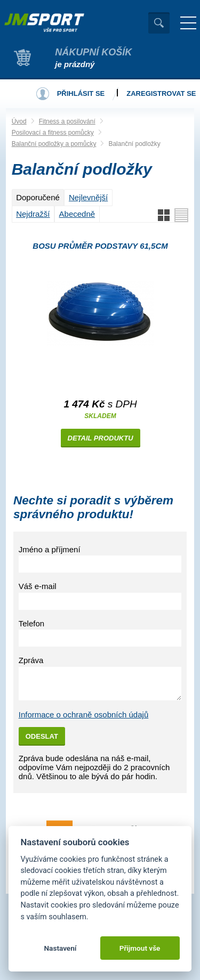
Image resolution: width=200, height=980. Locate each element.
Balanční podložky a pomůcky (54, 144)
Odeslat (42, 736)
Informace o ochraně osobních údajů (84, 714)
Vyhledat (159, 23)
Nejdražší (33, 214)
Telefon (31, 623)
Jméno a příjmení (50, 549)
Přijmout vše (140, 948)
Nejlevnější (88, 197)
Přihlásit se (81, 93)
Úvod (19, 121)
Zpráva (31, 660)
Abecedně (77, 214)
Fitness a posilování (67, 121)
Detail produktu (101, 438)
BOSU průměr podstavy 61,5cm (100, 246)
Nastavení (60, 948)
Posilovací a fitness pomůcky (53, 133)
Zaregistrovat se (161, 93)
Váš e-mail (38, 586)
